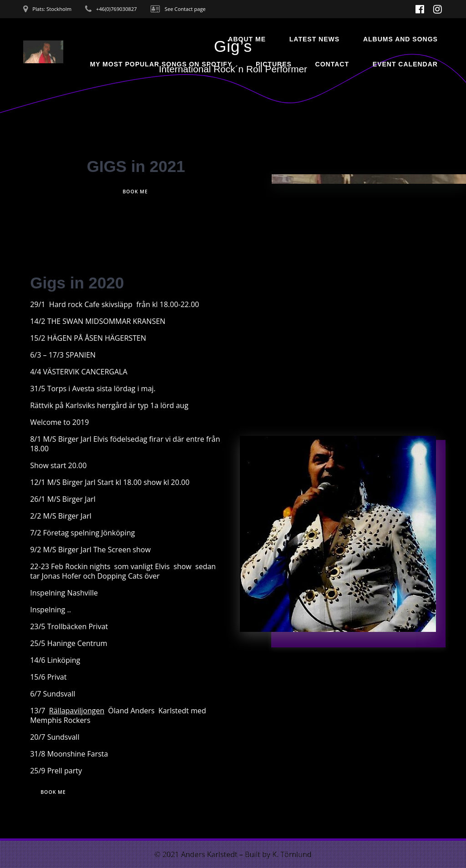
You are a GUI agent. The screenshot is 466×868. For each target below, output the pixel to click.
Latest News (314, 39)
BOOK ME (135, 192)
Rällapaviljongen (77, 711)
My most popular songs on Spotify (161, 64)
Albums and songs (400, 39)
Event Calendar (405, 64)
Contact (332, 64)
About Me (247, 39)
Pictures (274, 64)
